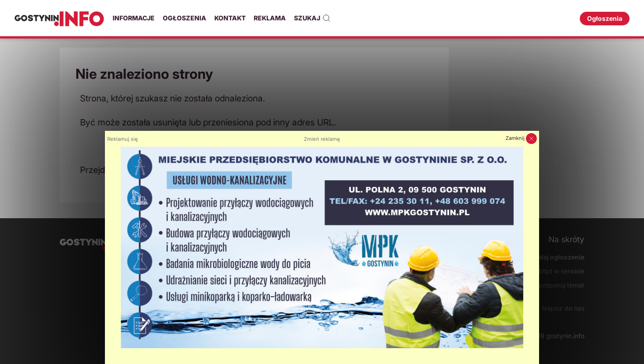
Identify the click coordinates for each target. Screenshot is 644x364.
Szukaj (312, 18)
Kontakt (230, 18)
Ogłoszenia (185, 18)
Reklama (270, 18)
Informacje (134, 18)
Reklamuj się (123, 139)
